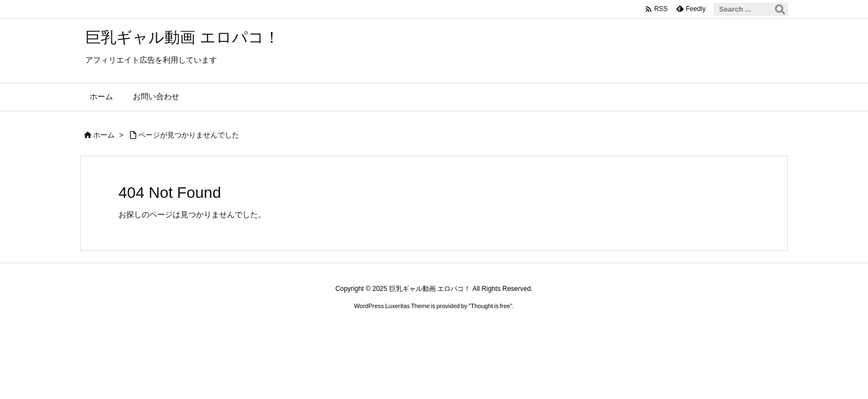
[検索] (780, 9)
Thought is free (490, 306)
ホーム (104, 135)
